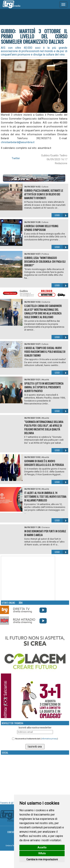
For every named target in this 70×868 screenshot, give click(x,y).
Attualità (45, 380)
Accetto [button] (42, 847)
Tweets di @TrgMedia (12, 803)
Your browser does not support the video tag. (28, 578)
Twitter (16, 158)
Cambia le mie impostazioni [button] (42, 859)
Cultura (45, 187)
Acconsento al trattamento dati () (37, 739)
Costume (46, 302)
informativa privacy (49, 739)
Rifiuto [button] (42, 853)
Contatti (12, 832)
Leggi (61, 215)
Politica (45, 254)
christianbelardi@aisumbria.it (18, 142)
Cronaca (46, 527)
